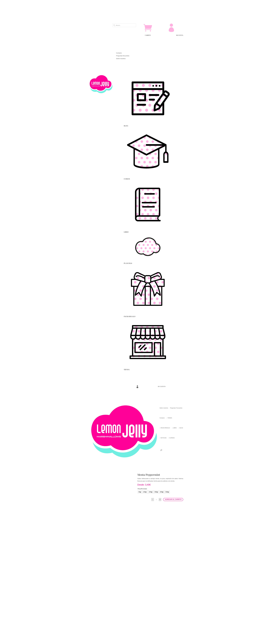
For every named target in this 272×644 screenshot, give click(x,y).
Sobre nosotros (164, 408)
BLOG (126, 126)
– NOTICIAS (163, 438)
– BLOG (181, 428)
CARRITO (148, 35)
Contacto (162, 418)
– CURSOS (171, 438)
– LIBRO (174, 428)
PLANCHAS (128, 263)
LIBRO (126, 232)
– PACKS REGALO (165, 428)
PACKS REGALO (130, 316)
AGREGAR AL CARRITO (173, 499)
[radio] (140, 492)
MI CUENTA (180, 35)
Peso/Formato (142, 489)
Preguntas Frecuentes (176, 408)
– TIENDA (169, 418)
